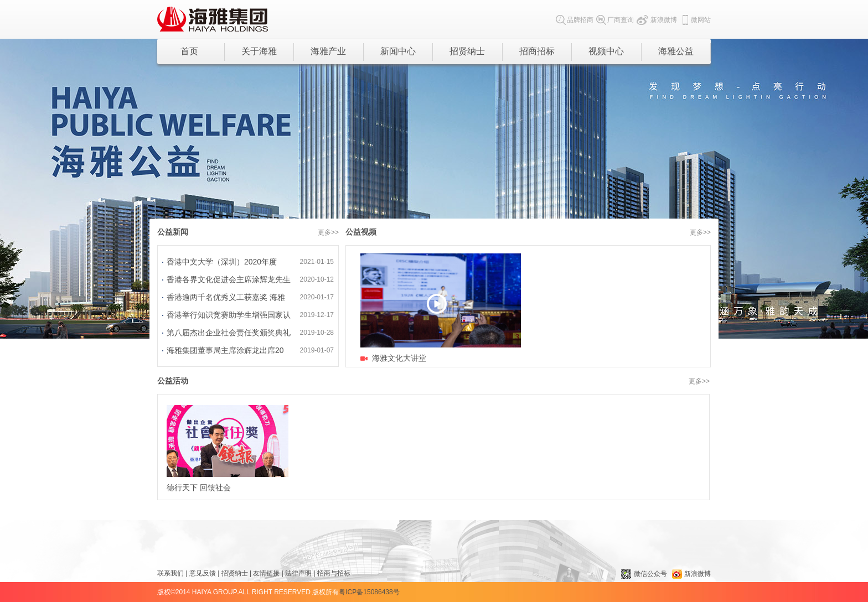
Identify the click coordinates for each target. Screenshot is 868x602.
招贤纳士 (467, 51)
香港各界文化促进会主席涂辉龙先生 (229, 279)
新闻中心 (398, 51)
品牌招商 (575, 20)
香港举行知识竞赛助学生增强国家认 (229, 315)
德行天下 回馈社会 (228, 448)
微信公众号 (644, 574)
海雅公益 (676, 51)
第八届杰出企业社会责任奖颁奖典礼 (229, 333)
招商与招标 (334, 573)
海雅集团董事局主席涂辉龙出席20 (225, 350)
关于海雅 (259, 51)
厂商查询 (615, 20)
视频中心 (606, 51)
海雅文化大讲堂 (399, 358)
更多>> (328, 232)
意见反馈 (203, 573)
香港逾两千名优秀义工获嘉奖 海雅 (226, 297)
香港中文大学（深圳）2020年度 (222, 262)
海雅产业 (328, 51)
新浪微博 (657, 20)
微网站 (695, 20)
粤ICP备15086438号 (369, 592)
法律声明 (298, 573)
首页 (189, 51)
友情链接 (266, 573)
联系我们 (170, 573)
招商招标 (537, 51)
